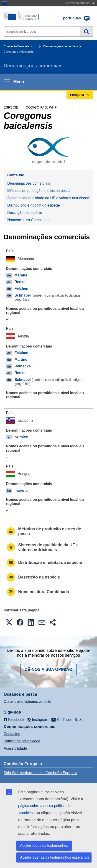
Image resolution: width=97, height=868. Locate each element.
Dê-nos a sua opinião (48, 669)
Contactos (12, 734)
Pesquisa (87, 32)
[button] (9, 622)
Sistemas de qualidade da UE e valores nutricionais (49, 198)
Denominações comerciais (61, 46)
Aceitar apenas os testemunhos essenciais (55, 857)
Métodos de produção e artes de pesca (39, 191)
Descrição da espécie (25, 213)
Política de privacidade (22, 741)
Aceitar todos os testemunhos (44, 845)
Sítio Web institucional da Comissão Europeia (40, 773)
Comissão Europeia (16, 46)
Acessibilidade (15, 748)
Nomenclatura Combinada (28, 220)
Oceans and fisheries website (27, 702)
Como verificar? (80, 3)
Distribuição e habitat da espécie (34, 205)
